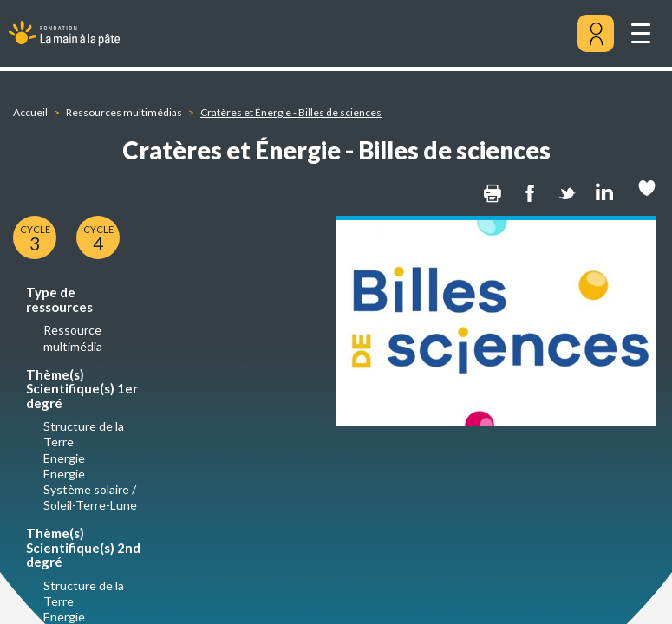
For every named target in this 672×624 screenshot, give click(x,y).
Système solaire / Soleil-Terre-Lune (90, 497)
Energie (64, 458)
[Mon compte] (596, 34)
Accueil (30, 112)
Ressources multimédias (124, 112)
